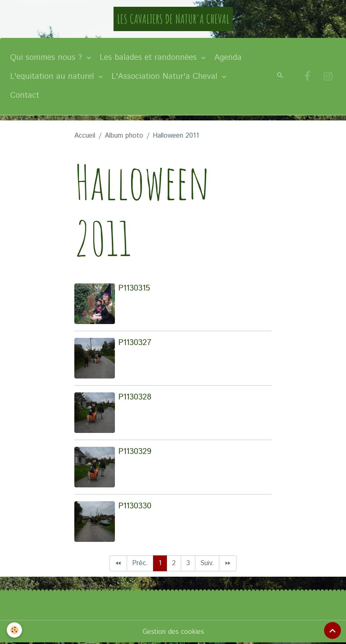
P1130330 (135, 506)
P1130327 (135, 343)
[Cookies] (14, 630)
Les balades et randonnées (150, 57)
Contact (25, 95)
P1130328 (135, 397)
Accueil (85, 136)
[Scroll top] (332, 630)
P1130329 (135, 452)
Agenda (228, 57)
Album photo (124, 136)
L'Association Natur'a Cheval (166, 76)
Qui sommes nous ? (47, 57)
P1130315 (134, 288)
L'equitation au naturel (53, 76)
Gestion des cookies (173, 632)
